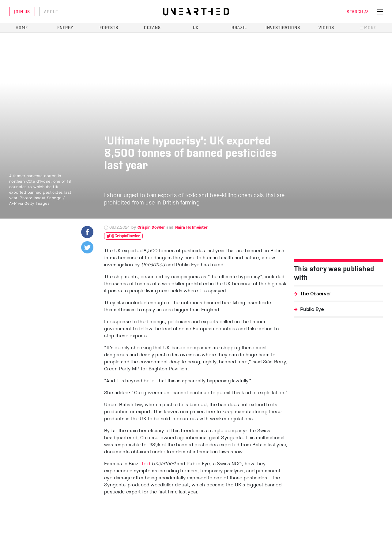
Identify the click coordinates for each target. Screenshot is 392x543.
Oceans (152, 28)
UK (196, 28)
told (147, 464)
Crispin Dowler (151, 227)
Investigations (283, 28)
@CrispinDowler (126, 236)
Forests (109, 28)
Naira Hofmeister (191, 227)
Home (22, 28)
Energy (65, 28)
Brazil (239, 28)
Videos (326, 28)
